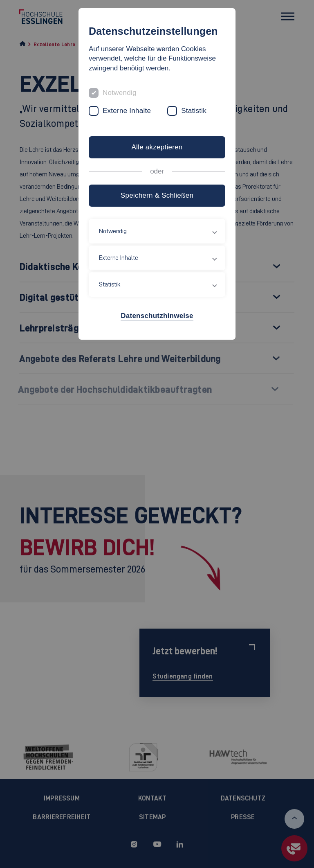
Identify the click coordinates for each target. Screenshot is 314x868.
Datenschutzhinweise (157, 316)
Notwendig (120, 93)
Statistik (194, 111)
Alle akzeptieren (157, 147)
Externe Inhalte (127, 111)
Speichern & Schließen (157, 195)
